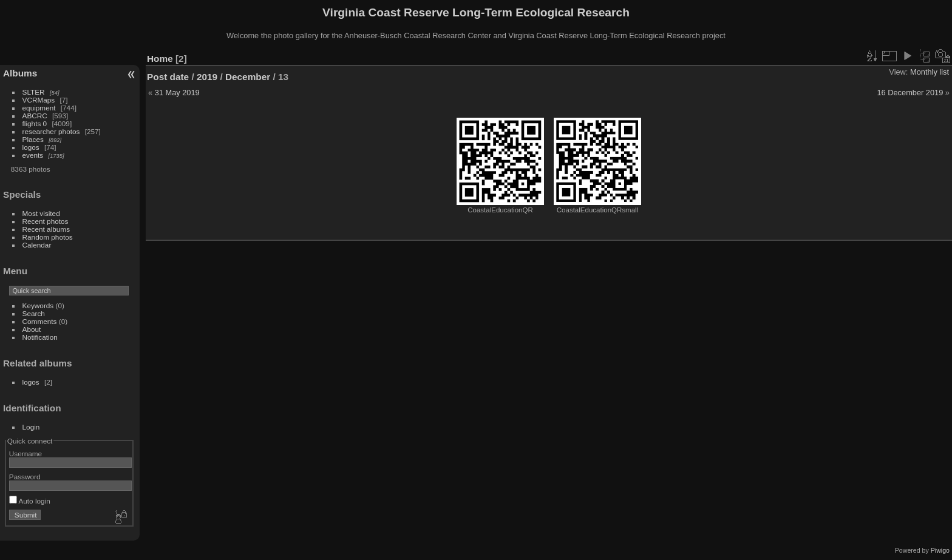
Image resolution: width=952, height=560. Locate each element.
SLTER (34, 92)
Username (25, 454)
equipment (39, 108)
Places (33, 139)
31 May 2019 (177, 93)
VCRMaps (39, 100)
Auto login (30, 501)
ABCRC (35, 116)
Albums (20, 73)
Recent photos (46, 221)
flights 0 (35, 123)
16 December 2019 (910, 93)
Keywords (38, 305)
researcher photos (51, 131)
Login (31, 427)
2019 (207, 77)
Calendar (37, 245)
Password (25, 477)
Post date (168, 77)
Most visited (41, 213)
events (33, 155)
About (32, 329)
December (248, 77)
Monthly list (930, 72)
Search (34, 313)
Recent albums (46, 229)
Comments (40, 321)
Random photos (48, 237)
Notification (40, 337)
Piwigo (940, 550)
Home (160, 59)
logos (31, 147)
